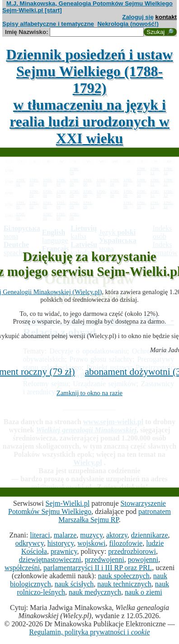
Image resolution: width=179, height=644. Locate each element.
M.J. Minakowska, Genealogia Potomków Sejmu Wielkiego (89, 3)
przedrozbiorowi (132, 551)
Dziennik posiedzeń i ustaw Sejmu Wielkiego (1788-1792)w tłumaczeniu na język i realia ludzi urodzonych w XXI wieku (90, 96)
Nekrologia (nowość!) (128, 24)
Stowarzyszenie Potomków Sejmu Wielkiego (87, 507)
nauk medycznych (95, 592)
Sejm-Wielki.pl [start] (32, 10)
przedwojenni (105, 559)
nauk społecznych (124, 576)
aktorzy (117, 535)
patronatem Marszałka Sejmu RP (115, 516)
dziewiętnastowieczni (50, 559)
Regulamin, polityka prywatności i (89, 632)
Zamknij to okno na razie (89, 393)
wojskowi (91, 543)
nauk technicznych (124, 584)
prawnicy (64, 551)
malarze (65, 535)
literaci (40, 535)
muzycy (91, 535)
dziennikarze (150, 535)
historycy (61, 543)
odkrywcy (30, 543)
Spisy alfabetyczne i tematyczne (48, 24)
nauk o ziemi (144, 592)
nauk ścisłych (74, 584)
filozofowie (126, 543)
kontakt (166, 17)
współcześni (22, 568)
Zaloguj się (138, 17)
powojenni (143, 559)
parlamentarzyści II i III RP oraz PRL (98, 568)
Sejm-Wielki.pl (68, 503)
